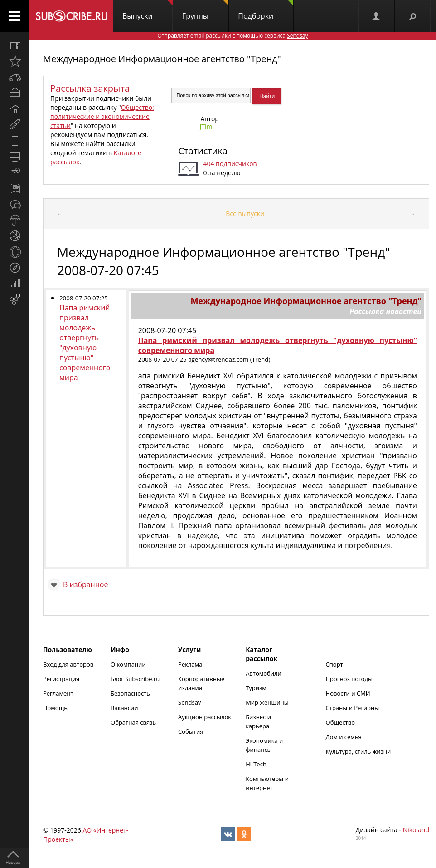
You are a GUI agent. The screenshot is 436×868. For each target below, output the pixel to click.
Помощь (55, 708)
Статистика (203, 151)
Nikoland (416, 830)
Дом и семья (344, 737)
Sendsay (189, 702)
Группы (205, 10)
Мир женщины (267, 702)
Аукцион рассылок (205, 717)
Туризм (256, 688)
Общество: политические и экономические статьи (102, 116)
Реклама (190, 664)
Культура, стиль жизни (358, 751)
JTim (206, 126)
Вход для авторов (68, 664)
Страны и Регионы (353, 708)
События (191, 731)
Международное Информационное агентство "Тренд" (162, 59)
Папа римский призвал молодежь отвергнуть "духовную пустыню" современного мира (85, 343)
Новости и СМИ (348, 693)
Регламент (58, 693)
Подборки (266, 10)
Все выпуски (245, 213)
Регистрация (61, 679)
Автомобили (264, 673)
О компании (128, 664)
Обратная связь (133, 722)
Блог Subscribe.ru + (138, 679)
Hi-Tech (256, 764)
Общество (340, 722)
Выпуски (148, 10)
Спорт (334, 664)
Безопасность (130, 693)
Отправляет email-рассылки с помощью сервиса (233, 36)
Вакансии (124, 708)
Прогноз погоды (349, 679)
